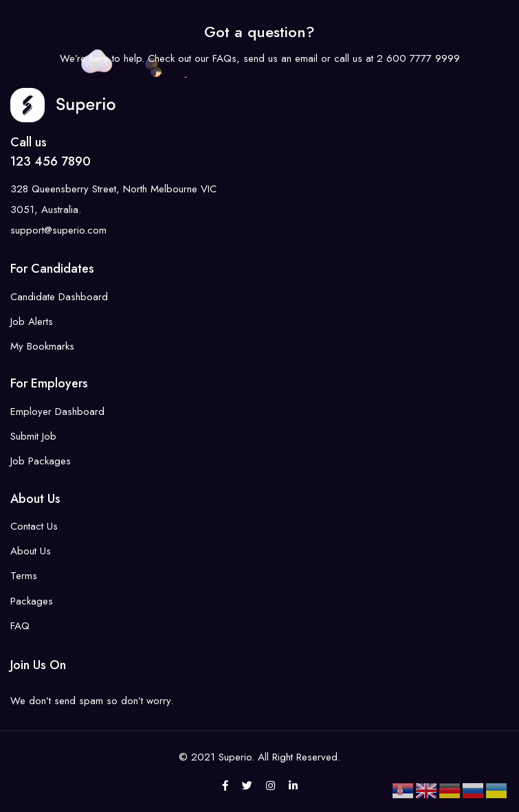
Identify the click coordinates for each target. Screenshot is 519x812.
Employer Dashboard (57, 411)
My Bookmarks (42, 346)
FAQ (20, 626)
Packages (32, 601)
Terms (24, 576)
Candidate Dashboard (59, 297)
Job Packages (41, 461)
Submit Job (33, 436)
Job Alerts (32, 322)
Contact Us (34, 526)
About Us (31, 551)
